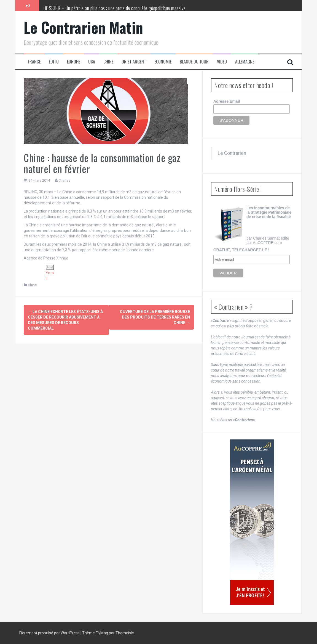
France (34, 62)
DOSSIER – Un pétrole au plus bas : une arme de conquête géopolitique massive (115, 8)
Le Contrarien (232, 153)
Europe (73, 62)
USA (92, 62)
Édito (54, 62)
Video (222, 62)
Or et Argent (134, 62)
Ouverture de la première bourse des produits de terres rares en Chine (155, 317)
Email (50, 273)
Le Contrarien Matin (84, 27)
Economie (163, 62)
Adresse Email (227, 101)
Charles (64, 180)
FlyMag (102, 633)
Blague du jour (194, 62)
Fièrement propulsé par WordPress (50, 633)
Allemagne (245, 62)
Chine (108, 62)
